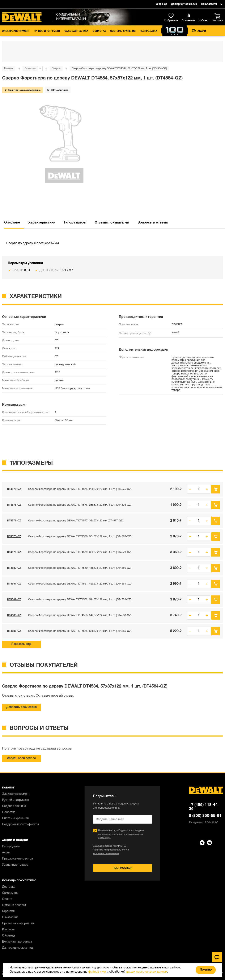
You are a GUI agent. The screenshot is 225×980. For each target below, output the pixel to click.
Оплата (7, 899)
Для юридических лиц (184, 4)
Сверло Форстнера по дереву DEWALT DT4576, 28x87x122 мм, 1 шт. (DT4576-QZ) (80, 505)
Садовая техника (76, 31)
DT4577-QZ (14, 521)
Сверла (56, 68)
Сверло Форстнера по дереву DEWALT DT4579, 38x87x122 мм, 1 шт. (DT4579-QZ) (80, 552)
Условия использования (106, 854)
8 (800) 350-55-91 (205, 816)
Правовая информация (18, 924)
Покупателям (209, 4)
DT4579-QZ (14, 552)
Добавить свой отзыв (22, 707)
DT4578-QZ (14, 536)
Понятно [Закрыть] (206, 970)
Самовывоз (10, 893)
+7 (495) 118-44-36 (204, 807)
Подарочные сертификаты (20, 825)
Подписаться (122, 868)
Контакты (9, 930)
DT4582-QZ (14, 600)
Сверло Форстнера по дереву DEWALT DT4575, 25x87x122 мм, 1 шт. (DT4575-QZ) (80, 489)
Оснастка (99, 31)
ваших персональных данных (147, 972)
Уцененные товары (15, 865)
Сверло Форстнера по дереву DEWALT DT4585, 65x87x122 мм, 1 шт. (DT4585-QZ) (80, 631)
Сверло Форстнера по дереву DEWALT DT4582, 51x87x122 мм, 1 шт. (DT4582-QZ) (80, 600)
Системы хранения (123, 31)
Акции (199, 31)
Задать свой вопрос (22, 758)
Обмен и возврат (14, 905)
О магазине (10, 917)
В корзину (216, 489)
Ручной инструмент (47, 31)
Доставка (9, 887)
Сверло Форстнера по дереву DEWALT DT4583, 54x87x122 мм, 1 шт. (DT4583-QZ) (80, 615)
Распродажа (148, 31)
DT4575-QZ (14, 489)
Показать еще (21, 644)
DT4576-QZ (14, 505)
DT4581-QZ (14, 584)
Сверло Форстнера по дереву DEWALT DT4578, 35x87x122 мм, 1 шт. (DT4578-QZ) (80, 537)
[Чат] (217, 957)
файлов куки (97, 972)
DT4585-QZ (14, 631)
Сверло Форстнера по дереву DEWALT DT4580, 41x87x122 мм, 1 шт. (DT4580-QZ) (80, 568)
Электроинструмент (16, 31)
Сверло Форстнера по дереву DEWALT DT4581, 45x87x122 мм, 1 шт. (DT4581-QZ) (80, 584)
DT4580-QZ (14, 568)
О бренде (161, 4)
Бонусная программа (17, 942)
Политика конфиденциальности (110, 850)
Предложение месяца (18, 859)
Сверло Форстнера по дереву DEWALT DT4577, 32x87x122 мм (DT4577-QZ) (76, 521)
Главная (9, 68)
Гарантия (8, 911)
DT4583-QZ (14, 615)
